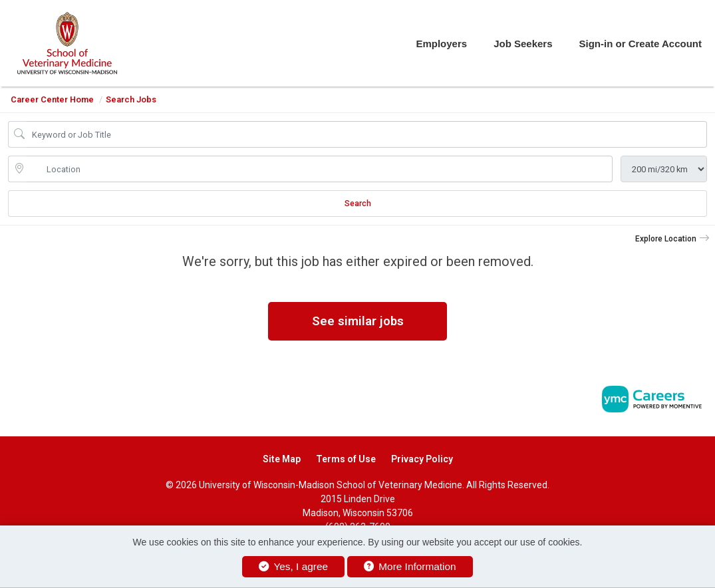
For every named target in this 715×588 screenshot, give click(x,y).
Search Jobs (131, 99)
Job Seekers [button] (523, 44)
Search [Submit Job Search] (358, 204)
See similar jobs (358, 321)
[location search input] (320, 169)
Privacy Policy (422, 459)
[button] (672, 239)
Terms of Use (346, 459)
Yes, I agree (293, 566)
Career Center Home (52, 99)
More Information (410, 566)
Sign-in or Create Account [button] (641, 44)
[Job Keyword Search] (367, 134)
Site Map (282, 459)
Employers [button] (441, 44)
